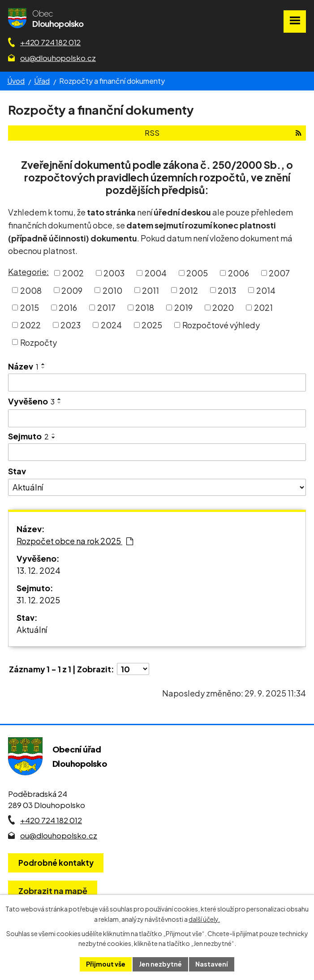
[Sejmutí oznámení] (157, 452)
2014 (266, 290)
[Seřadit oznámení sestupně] (43, 368)
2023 (71, 325)
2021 (263, 307)
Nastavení (212, 964)
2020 (223, 307)
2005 (197, 273)
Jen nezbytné (160, 964)
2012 (189, 290)
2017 (106, 307)
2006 (239, 273)
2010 (112, 290)
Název (23, 366)
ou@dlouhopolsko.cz (58, 58)
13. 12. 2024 (39, 570)
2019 (183, 307)
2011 (151, 290)
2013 (227, 290)
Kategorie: (28, 272)
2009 (72, 290)
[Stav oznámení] (157, 487)
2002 (73, 273)
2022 (30, 325)
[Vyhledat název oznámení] (157, 383)
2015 (30, 307)
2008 (31, 290)
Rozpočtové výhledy (221, 325)
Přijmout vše (106, 964)
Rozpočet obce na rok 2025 (75, 541)
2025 (152, 325)
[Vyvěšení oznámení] (157, 418)
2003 (114, 273)
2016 (68, 307)
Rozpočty (39, 342)
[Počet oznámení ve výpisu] (133, 669)
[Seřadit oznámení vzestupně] (43, 364)
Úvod (16, 81)
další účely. (204, 919)
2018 (145, 307)
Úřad (42, 81)
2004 (156, 273)
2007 (279, 273)
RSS (223, 133)
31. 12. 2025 (38, 600)
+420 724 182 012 (50, 42)
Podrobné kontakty (56, 863)
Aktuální (32, 630)
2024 (111, 325)
